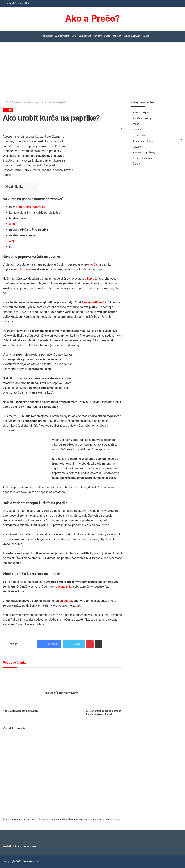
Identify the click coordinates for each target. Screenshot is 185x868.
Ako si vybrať (62, 36)
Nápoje (137, 130)
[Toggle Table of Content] (30, 187)
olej (11, 241)
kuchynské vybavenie (32, 207)
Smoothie (141, 135)
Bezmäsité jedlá (142, 112)
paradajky (66, 601)
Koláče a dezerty (142, 118)
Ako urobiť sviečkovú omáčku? (20, 711)
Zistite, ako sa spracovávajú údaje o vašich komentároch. (90, 819)
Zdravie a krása (132, 36)
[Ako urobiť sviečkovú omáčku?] (21, 689)
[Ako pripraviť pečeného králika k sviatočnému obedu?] (104, 689)
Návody (97, 36)
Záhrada (117, 36)
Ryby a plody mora (143, 158)
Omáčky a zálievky (143, 141)
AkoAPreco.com (13, 102)
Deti (74, 36)
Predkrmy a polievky (144, 152)
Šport (107, 36)
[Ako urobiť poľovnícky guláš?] (63, 680)
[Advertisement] (92, 73)
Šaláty (136, 164)
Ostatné (137, 147)
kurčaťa (25, 269)
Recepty (30, 102)
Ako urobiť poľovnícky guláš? (61, 693)
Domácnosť (85, 36)
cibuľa (13, 224)
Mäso (136, 124)
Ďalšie (146, 36)
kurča (93, 264)
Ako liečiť (48, 36)
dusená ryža (64, 587)
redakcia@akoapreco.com (26, 846)
